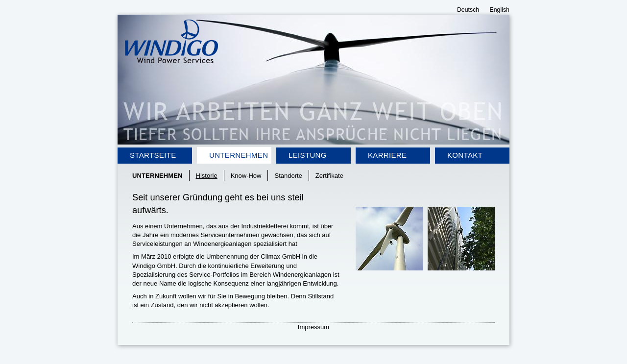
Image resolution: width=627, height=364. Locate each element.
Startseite (153, 155)
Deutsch (468, 10)
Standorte (288, 176)
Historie (207, 176)
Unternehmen (239, 155)
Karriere (387, 155)
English (500, 10)
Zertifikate (329, 176)
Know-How (246, 176)
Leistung (308, 155)
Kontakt (465, 155)
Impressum (313, 327)
